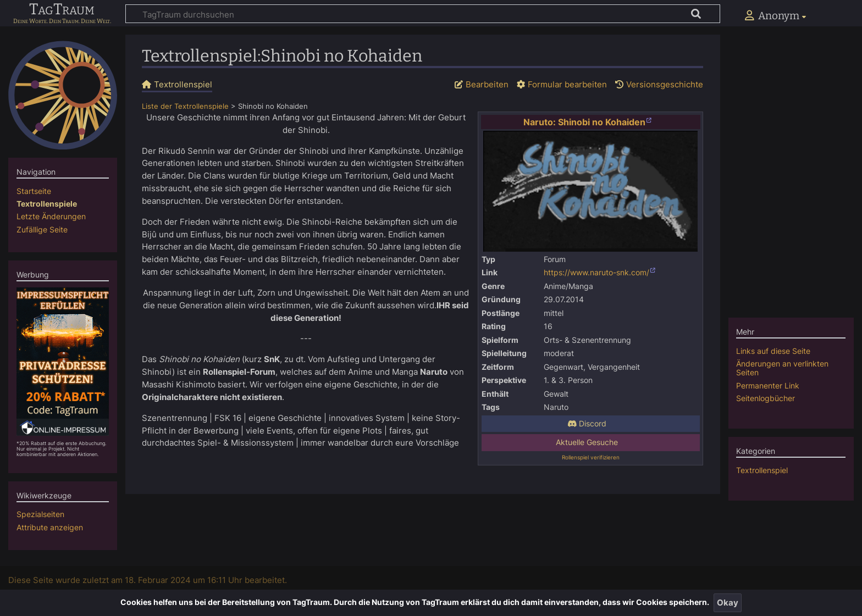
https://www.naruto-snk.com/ (596, 273)
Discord (587, 424)
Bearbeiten (487, 84)
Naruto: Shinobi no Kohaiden (584, 122)
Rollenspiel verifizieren (591, 457)
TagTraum (62, 10)
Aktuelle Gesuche (587, 442)
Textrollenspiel (762, 470)
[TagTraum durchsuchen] (423, 14)
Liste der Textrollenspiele (185, 106)
